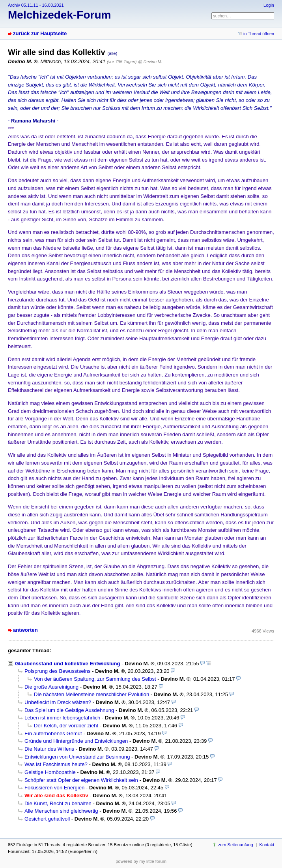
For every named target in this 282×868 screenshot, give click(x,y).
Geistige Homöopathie (50, 772)
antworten (25, 630)
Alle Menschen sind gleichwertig (61, 811)
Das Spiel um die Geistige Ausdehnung (69, 710)
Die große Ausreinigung (51, 687)
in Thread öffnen (259, 34)
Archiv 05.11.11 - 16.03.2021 (36, 5)
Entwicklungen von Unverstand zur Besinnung (77, 757)
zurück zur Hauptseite (40, 33)
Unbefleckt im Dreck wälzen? (58, 702)
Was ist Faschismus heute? (56, 764)
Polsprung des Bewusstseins (58, 671)
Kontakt (267, 845)
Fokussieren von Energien (54, 788)
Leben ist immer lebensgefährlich (62, 718)
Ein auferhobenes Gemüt (53, 733)
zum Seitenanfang (236, 845)
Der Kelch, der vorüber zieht (66, 726)
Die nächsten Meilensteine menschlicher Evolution (92, 694)
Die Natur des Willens (49, 749)
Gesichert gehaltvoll (47, 819)
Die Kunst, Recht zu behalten (58, 803)
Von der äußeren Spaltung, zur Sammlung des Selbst (95, 679)
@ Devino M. (150, 62)
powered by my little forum (141, 861)
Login (269, 5)
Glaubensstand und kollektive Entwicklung (68, 664)
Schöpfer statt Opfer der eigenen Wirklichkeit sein (81, 780)
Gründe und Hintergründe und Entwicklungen (76, 741)
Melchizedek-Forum (59, 15)
